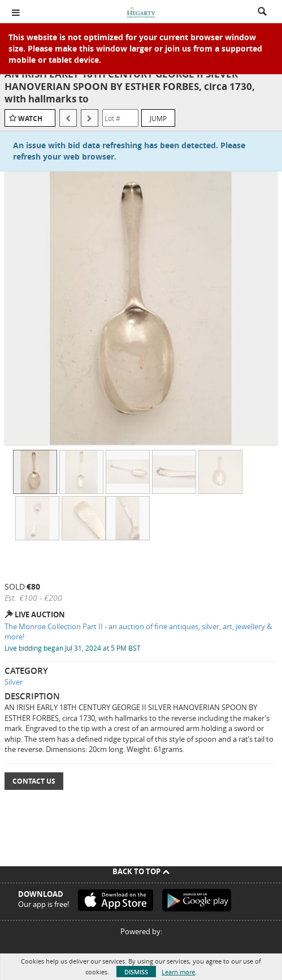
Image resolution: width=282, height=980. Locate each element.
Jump (158, 118)
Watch (30, 119)
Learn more (178, 972)
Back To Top (141, 871)
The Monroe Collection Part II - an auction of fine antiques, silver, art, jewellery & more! (138, 632)
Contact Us (34, 781)
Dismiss (136, 972)
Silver (14, 682)
